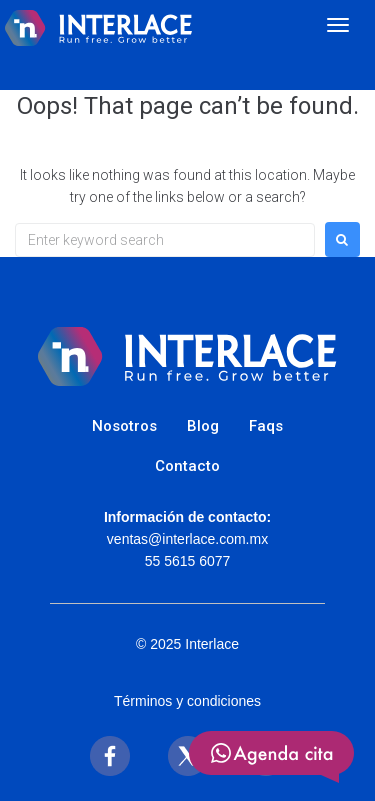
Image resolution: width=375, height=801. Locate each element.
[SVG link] (271, 757)
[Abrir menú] (338, 25)
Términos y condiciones (187, 701)
